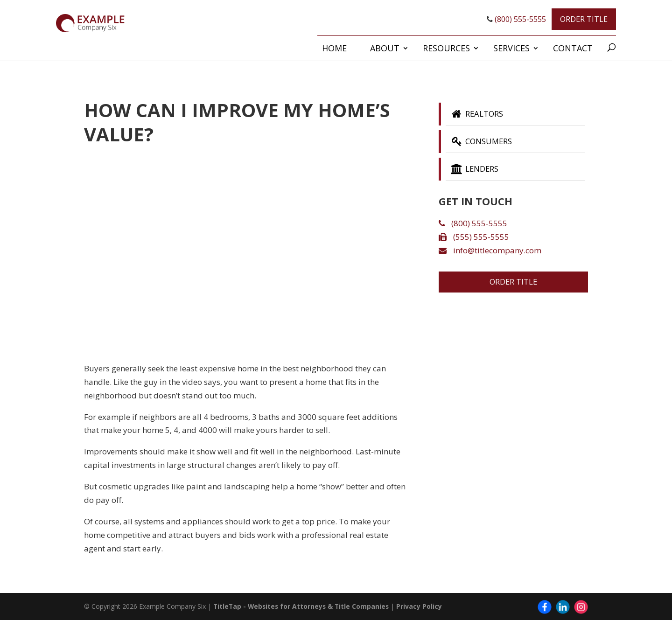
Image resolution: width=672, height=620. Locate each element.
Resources (446, 48)
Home (334, 48)
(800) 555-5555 (516, 19)
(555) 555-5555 (474, 240)
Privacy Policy (423, 606)
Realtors (479, 114)
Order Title (584, 19)
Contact (573, 48)
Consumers (484, 143)
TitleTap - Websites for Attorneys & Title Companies (303, 606)
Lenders (477, 171)
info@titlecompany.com (490, 253)
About (385, 48)
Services (511, 48)
